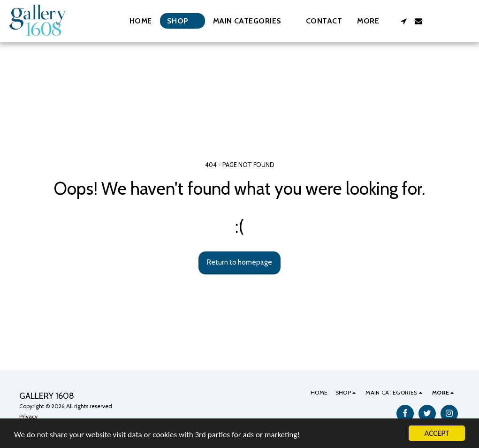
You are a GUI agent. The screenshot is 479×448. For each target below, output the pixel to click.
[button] (252, 21)
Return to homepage (239, 262)
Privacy (28, 416)
